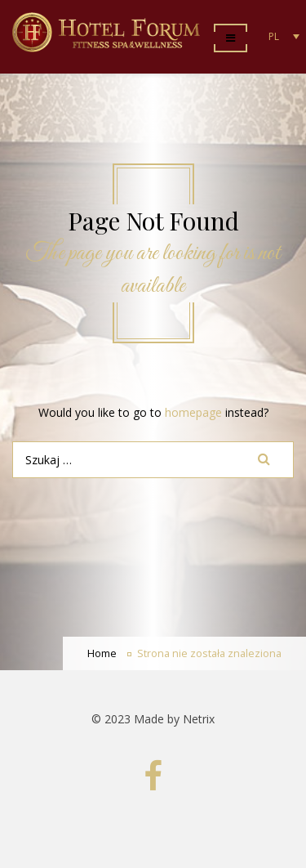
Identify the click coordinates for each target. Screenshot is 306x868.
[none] (280, 36)
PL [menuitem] (274, 36)
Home (102, 653)
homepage (193, 412)
